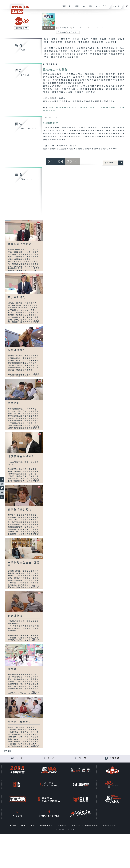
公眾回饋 (115, 758)
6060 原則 (99, 108)
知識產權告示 (47, 825)
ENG (115, 6)
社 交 (51, 758)
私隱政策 (76, 825)
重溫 (90, 7)
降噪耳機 (54, 108)
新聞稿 (14, 825)
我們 (104, 7)
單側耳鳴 (88, 108)
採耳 (74, 108)
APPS (97, 7)
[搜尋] (127, 6)
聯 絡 (83, 758)
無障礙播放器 (92, 825)
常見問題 (63, 825)
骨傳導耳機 (65, 108)
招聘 (24, 825)
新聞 (76, 7)
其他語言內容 (110, 825)
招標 (33, 825)
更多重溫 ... (8, 751)
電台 (70, 7)
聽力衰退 (111, 108)
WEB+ (83, 7)
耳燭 (80, 108)
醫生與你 (51, 111)
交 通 (19, 758)
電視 (63, 7)
